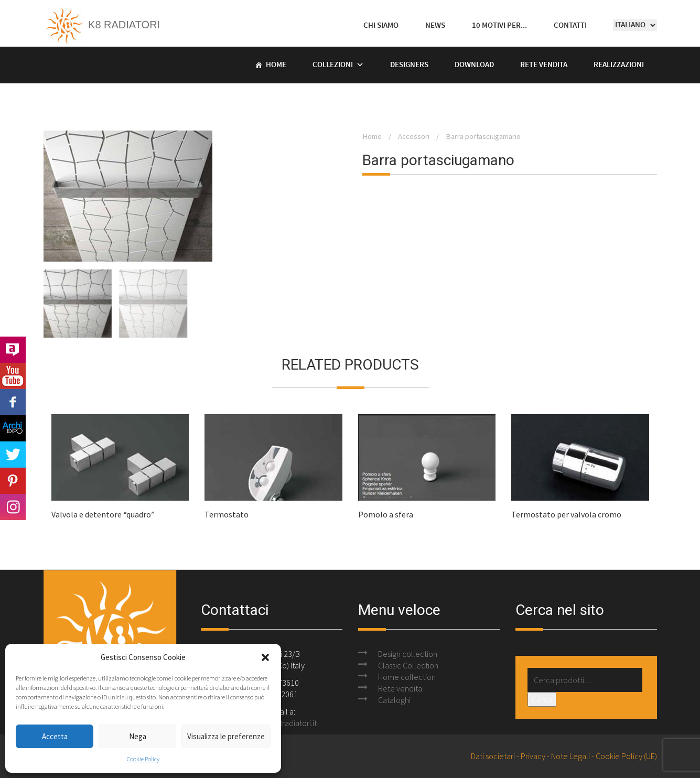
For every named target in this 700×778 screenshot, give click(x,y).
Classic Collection (408, 665)
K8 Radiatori (102, 25)
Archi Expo (13, 428)
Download (474, 65)
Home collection (407, 677)
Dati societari (493, 756)
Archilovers (13, 350)
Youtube (13, 376)
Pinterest (13, 481)
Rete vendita (544, 65)
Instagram (13, 507)
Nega (138, 736)
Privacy (533, 756)
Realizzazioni (619, 65)
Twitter (13, 455)
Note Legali (570, 756)
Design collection (408, 654)
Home (276, 65)
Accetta (55, 736)
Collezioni (333, 65)
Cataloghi (394, 700)
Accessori (414, 136)
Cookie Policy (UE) (626, 756)
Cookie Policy (143, 759)
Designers (409, 65)
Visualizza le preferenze (226, 736)
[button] (265, 657)
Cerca (542, 699)
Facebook (13, 402)
